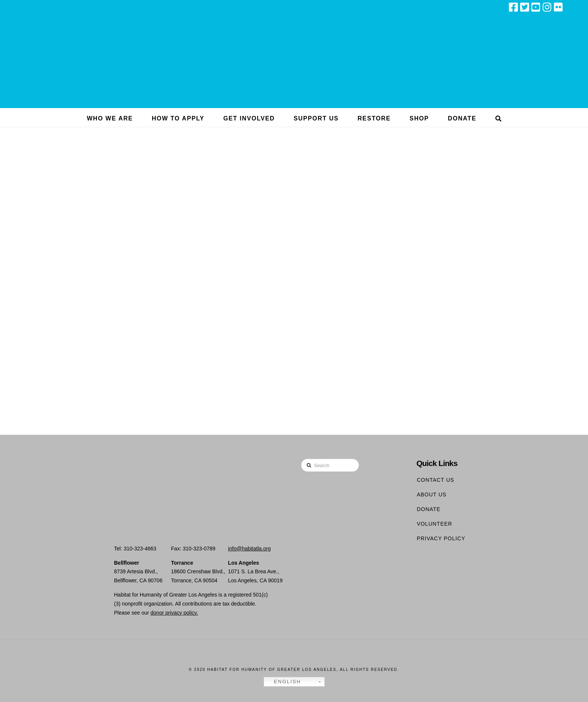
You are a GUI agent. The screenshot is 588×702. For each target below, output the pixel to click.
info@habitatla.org (249, 549)
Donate (428, 509)
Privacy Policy (441, 538)
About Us (431, 495)
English (283, 682)
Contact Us (435, 480)
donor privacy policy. (174, 613)
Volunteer (434, 524)
